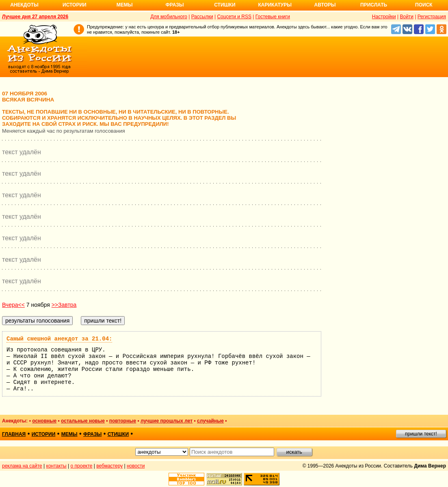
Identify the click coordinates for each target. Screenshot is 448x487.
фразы (92, 434)
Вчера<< (13, 305)
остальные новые (83, 421)
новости (136, 466)
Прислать (374, 5)
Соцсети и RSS (234, 17)
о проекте (82, 466)
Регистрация (432, 17)
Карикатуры (275, 5)
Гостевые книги (273, 17)
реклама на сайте (22, 466)
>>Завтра (64, 305)
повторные (123, 421)
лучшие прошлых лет (167, 421)
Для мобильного (169, 17)
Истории (75, 5)
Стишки (225, 5)
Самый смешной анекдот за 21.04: (59, 339)
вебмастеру (109, 466)
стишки (118, 434)
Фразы (174, 5)
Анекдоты (24, 5)
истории (44, 434)
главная (14, 434)
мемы (69, 434)
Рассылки (202, 17)
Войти (407, 17)
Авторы (325, 5)
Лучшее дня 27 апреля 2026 (35, 17)
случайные (210, 421)
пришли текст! (421, 434)
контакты (56, 466)
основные (44, 421)
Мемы (125, 5)
